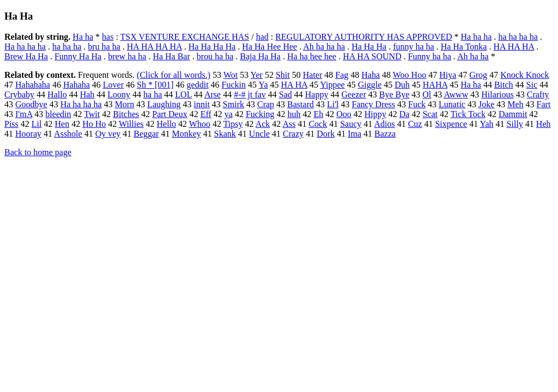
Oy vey (108, 134)
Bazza (385, 134)
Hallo (57, 94)
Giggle (370, 85)
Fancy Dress (374, 104)
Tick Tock (468, 114)
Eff (206, 114)
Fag (342, 75)
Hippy (375, 114)
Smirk (233, 104)
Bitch (504, 85)
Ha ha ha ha (25, 47)
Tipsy (233, 124)
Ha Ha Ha (369, 47)
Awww (456, 94)
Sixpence (451, 124)
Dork (326, 134)
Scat (430, 114)
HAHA (435, 85)
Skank (225, 134)
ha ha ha (67, 47)
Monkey (187, 134)
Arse (213, 94)
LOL (183, 94)
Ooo (344, 114)
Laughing (164, 104)
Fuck (417, 104)
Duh (402, 85)
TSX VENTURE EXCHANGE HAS (185, 37)
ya (229, 114)
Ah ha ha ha (324, 47)
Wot (231, 75)
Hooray (28, 134)
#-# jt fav (250, 94)
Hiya (448, 75)
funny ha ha (414, 47)
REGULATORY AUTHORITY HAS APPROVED (363, 37)
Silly (515, 124)
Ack (263, 124)
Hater (313, 75)
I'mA (24, 114)
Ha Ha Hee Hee (269, 47)
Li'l (333, 104)
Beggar (146, 134)
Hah (87, 94)
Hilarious (498, 94)
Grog (478, 75)
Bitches (126, 114)
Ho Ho (94, 124)
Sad (286, 94)
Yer (257, 75)
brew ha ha (127, 56)
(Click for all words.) (174, 75)
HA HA (294, 85)
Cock (318, 124)
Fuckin (234, 85)
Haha (371, 75)
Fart (544, 104)
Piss (11, 124)
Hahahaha (33, 85)
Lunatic (452, 104)
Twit (92, 114)
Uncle (259, 134)
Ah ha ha (473, 56)
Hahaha (77, 85)
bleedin (58, 114)
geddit (198, 85)
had (262, 37)
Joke (486, 104)
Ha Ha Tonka (464, 47)
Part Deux (169, 114)
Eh (318, 114)
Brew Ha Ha (26, 56)
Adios (384, 124)
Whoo (200, 124)
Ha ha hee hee (312, 56)
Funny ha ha (430, 56)
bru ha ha (104, 47)
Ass (289, 124)
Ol (427, 94)
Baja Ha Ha (260, 56)
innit (202, 104)
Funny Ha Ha (78, 56)
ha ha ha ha (518, 37)
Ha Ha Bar (171, 56)
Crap (266, 104)
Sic (532, 85)
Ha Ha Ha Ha (212, 47)
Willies (131, 124)
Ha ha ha (477, 37)
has (108, 37)
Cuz (415, 124)
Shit (283, 75)
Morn (125, 104)
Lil (37, 124)
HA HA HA (514, 47)
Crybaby (19, 94)
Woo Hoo (410, 75)
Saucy (351, 124)
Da (405, 114)
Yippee (332, 85)
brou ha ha (215, 56)
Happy (317, 94)
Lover (113, 85)
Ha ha (83, 37)
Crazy (293, 134)
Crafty (538, 94)
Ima (354, 134)
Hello (167, 124)
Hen (62, 124)
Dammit (513, 114)
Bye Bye (395, 94)
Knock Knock (524, 75)
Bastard (301, 104)
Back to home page (38, 152)
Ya (263, 85)
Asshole (68, 134)
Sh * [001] (155, 85)
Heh (544, 124)
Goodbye (31, 104)
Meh (515, 104)
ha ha (153, 94)
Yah (487, 124)
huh (294, 114)
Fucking (260, 114)
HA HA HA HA (154, 47)
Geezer (353, 94)
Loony (119, 94)
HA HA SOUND (372, 56)
